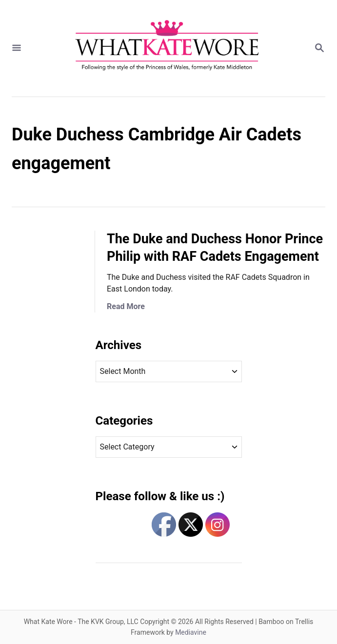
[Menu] (17, 49)
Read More (126, 306)
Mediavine (191, 632)
